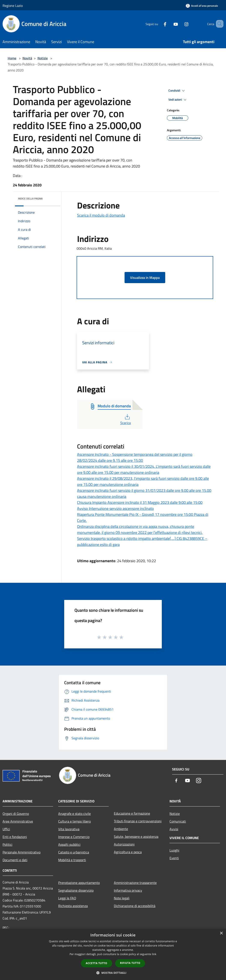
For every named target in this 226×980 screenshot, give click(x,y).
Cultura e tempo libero (74, 821)
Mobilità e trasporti (72, 860)
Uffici (6, 829)
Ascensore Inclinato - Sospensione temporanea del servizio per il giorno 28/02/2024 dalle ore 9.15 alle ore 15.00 (135, 457)
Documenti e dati (15, 860)
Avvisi (174, 829)
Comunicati (178, 821)
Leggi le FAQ (67, 898)
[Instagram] (180, 24)
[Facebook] (159, 24)
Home (12, 58)
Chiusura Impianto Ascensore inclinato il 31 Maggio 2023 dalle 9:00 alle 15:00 (140, 502)
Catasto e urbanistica (74, 852)
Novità (27, 58)
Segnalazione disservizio (76, 890)
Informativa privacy (128, 890)
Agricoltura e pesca (128, 852)
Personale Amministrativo (22, 852)
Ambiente (121, 829)
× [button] (221, 933)
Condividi (177, 91)
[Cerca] (218, 24)
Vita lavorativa (69, 829)
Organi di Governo (16, 814)
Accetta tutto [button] (97, 963)
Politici (7, 844)
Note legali (122, 898)
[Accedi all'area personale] (202, 6)
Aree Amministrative (18, 821)
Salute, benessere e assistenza (136, 837)
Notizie (43, 58)
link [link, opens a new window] (154, 954)
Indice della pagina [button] (30, 199)
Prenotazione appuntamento (79, 883)
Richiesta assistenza (73, 906)
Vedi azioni (178, 100)
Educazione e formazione (132, 813)
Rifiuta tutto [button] (130, 963)
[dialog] (113, 954)
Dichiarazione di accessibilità (135, 906)
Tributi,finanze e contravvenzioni (138, 821)
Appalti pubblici (69, 844)
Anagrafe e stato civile (74, 814)
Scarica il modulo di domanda (101, 215)
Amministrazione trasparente (135, 883)
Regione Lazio (13, 6)
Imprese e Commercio (74, 837)
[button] (113, 973)
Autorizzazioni (124, 844)
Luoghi (174, 850)
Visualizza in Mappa (145, 278)
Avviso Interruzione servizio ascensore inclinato (115, 508)
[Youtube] (169, 24)
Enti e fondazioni (15, 837)
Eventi (174, 858)
